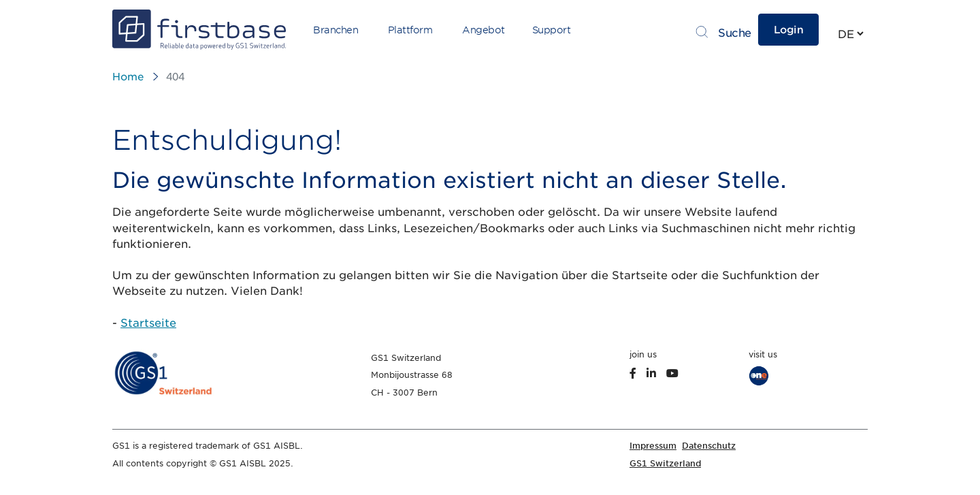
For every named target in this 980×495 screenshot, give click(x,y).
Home (128, 77)
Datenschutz (709, 446)
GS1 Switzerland (665, 463)
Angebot (484, 30)
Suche (735, 33)
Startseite (148, 323)
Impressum (653, 446)
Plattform (410, 30)
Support (552, 30)
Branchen (336, 30)
